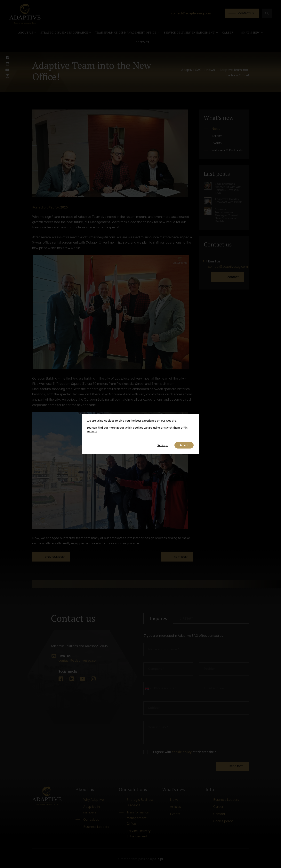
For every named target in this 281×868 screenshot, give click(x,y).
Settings (160, 445)
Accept (183, 445)
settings (92, 431)
